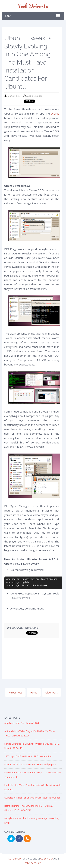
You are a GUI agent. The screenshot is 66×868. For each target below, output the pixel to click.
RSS (27, 839)
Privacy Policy (33, 863)
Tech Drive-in (33, 6)
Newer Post (15, 693)
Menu (7, 16)
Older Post (51, 693)
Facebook (19, 839)
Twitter (11, 839)
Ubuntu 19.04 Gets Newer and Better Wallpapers (30, 764)
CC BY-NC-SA (47, 859)
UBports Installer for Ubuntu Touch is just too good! (32, 798)
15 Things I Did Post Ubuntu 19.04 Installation (28, 756)
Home (34, 693)
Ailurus (55, 114)
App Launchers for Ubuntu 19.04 (22, 723)
